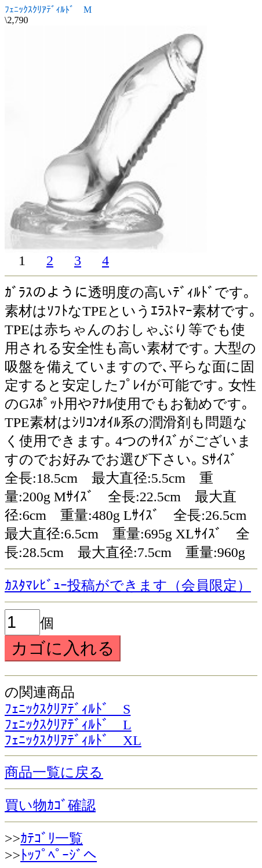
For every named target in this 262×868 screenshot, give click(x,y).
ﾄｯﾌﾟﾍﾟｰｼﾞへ (59, 855)
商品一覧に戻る (54, 772)
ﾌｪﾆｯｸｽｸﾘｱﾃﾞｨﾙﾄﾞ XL (73, 740)
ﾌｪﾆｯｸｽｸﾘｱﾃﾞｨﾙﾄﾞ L (68, 725)
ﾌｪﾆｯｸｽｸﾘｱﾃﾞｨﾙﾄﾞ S (68, 709)
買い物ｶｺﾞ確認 (50, 805)
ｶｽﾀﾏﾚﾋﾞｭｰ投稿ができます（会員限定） (128, 585)
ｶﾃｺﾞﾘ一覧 (52, 838)
